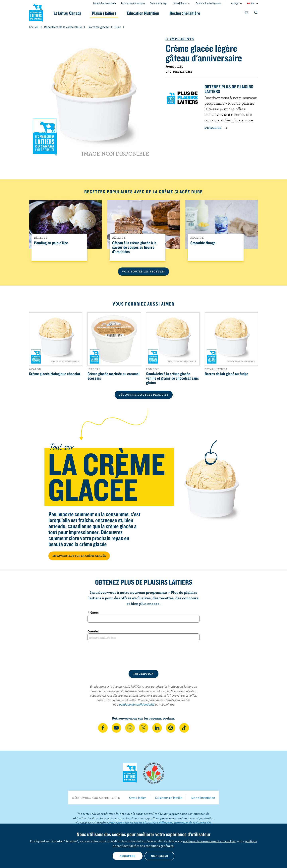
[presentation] (143, 656)
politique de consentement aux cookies (209, 841)
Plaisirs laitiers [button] (104, 13)
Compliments (180, 39)
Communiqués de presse (208, 3)
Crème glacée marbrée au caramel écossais (114, 376)
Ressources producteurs (133, 3)
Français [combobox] (235, 3)
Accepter (128, 856)
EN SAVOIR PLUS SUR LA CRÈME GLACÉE (79, 556)
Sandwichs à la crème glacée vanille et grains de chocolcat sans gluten (172, 378)
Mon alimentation (203, 798)
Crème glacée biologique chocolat (55, 374)
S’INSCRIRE (216, 128)
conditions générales (160, 846)
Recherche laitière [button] (185, 13)
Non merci (160, 856)
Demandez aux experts (105, 3)
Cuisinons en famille (169, 798)
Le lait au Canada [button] (67, 13)
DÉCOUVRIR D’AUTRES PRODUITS (144, 395)
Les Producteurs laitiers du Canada (36, 12)
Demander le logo (159, 3)
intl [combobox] (253, 3)
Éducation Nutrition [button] (143, 13)
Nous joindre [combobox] (180, 3)
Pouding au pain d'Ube (51, 243)
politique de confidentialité (137, 704)
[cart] (246, 13)
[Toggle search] (256, 13)
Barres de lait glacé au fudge (226, 374)
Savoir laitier (137, 798)
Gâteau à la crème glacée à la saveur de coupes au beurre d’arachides (134, 247)
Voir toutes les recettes (143, 271)
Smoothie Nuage (203, 243)
